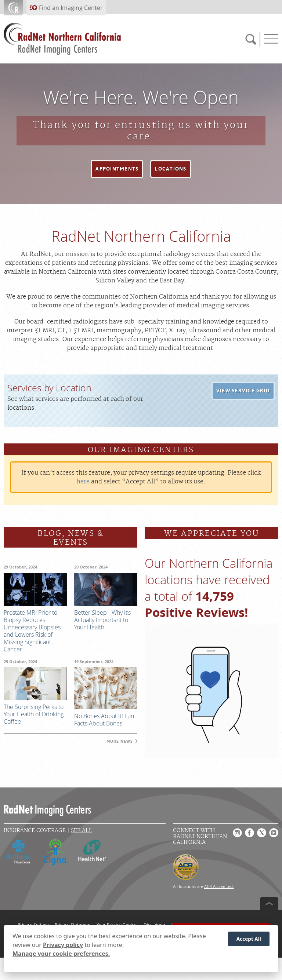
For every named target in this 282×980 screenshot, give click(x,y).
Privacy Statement (73, 925)
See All (82, 831)
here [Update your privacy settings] (83, 482)
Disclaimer (155, 925)
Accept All (249, 939)
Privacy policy (63, 945)
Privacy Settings (34, 925)
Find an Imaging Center (71, 8)
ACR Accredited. (219, 886)
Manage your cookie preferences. (61, 954)
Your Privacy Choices (118, 925)
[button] (117, 169)
